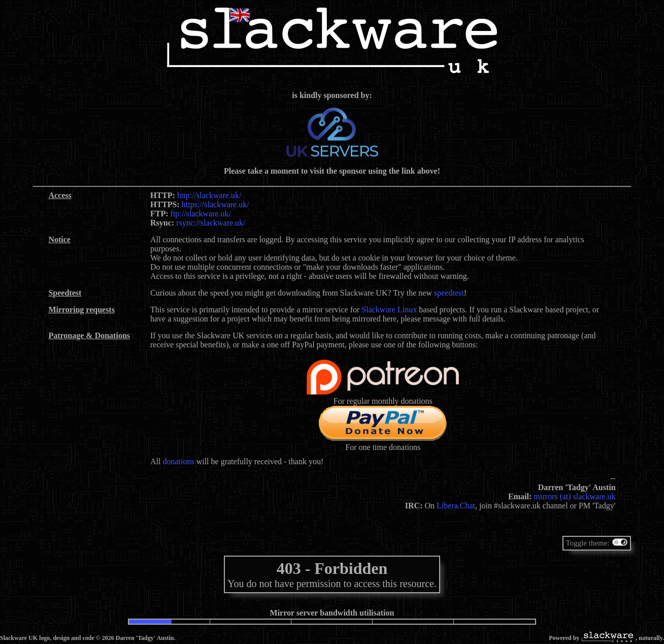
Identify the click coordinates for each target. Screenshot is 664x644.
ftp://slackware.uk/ (201, 214)
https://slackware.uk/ (215, 204)
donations (178, 461)
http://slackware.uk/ (209, 195)
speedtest (449, 293)
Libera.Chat (456, 506)
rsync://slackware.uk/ (211, 223)
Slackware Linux (389, 310)
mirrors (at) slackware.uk (574, 496)
